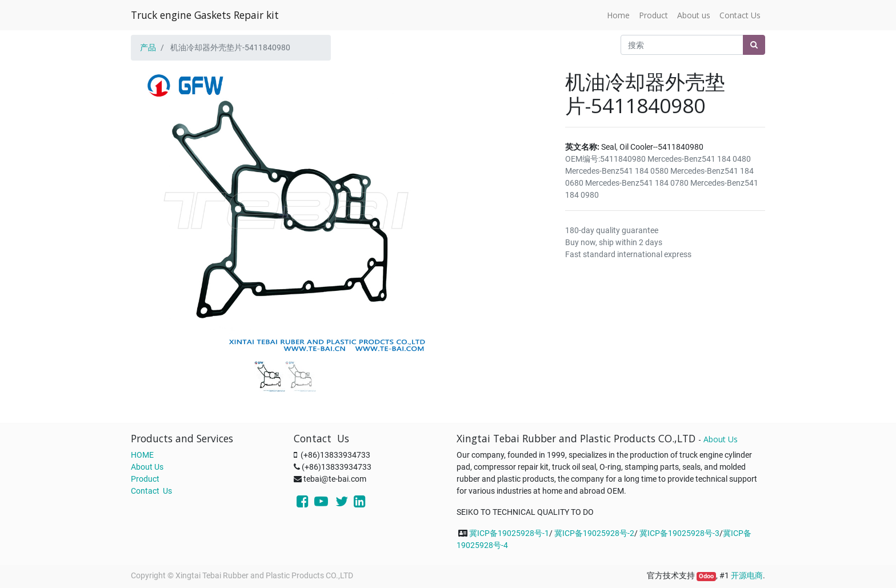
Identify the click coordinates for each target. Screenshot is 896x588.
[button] (154, 184)
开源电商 (747, 575)
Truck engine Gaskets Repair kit (205, 15)
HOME (142, 455)
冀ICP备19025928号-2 (594, 533)
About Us (147, 467)
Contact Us (151, 491)
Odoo (706, 576)
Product (145, 479)
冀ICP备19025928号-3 (679, 533)
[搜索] (754, 45)
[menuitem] (618, 15)
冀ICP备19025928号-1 (509, 533)
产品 (148, 47)
